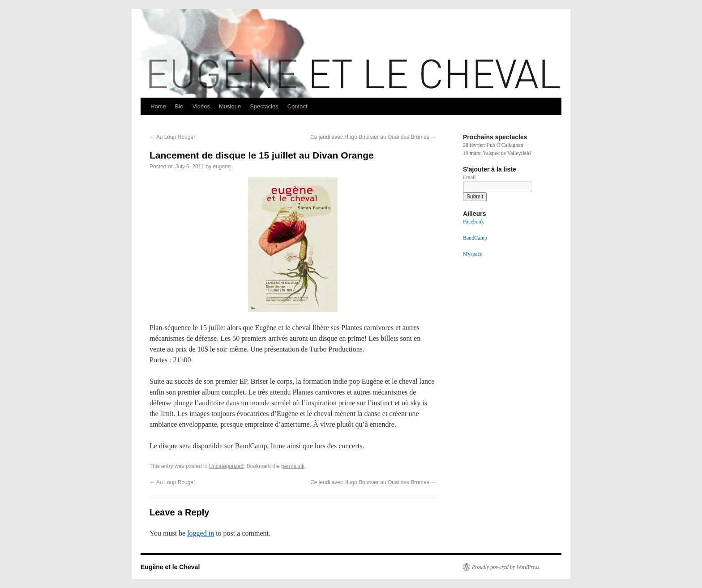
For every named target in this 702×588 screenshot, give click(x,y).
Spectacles (264, 106)
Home (158, 106)
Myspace (473, 254)
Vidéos (201, 106)
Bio (179, 106)
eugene (222, 167)
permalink (293, 466)
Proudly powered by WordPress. (506, 567)
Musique (230, 106)
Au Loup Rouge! (172, 137)
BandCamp (475, 238)
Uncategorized (226, 466)
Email (469, 177)
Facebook (473, 222)
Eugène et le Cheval (170, 567)
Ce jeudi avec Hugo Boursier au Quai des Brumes (373, 137)
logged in (201, 533)
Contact (297, 106)
